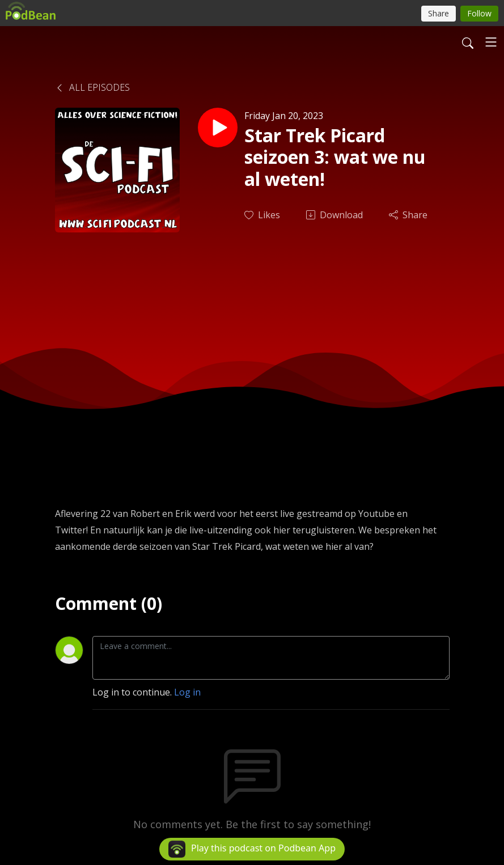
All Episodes (92, 87)
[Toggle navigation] (491, 42)
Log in (187, 692)
